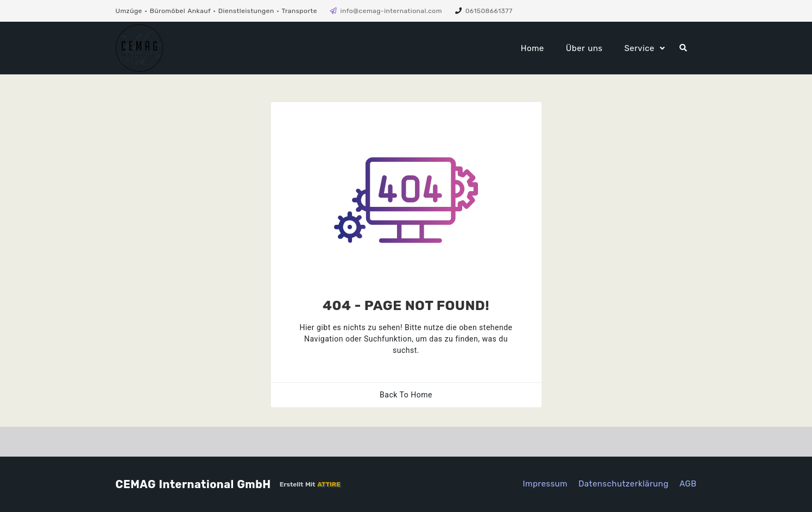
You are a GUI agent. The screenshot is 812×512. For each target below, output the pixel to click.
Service (639, 48)
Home (533, 48)
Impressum (545, 484)
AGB (688, 484)
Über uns (584, 48)
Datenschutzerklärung (624, 484)
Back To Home (406, 395)
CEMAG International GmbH (193, 484)
